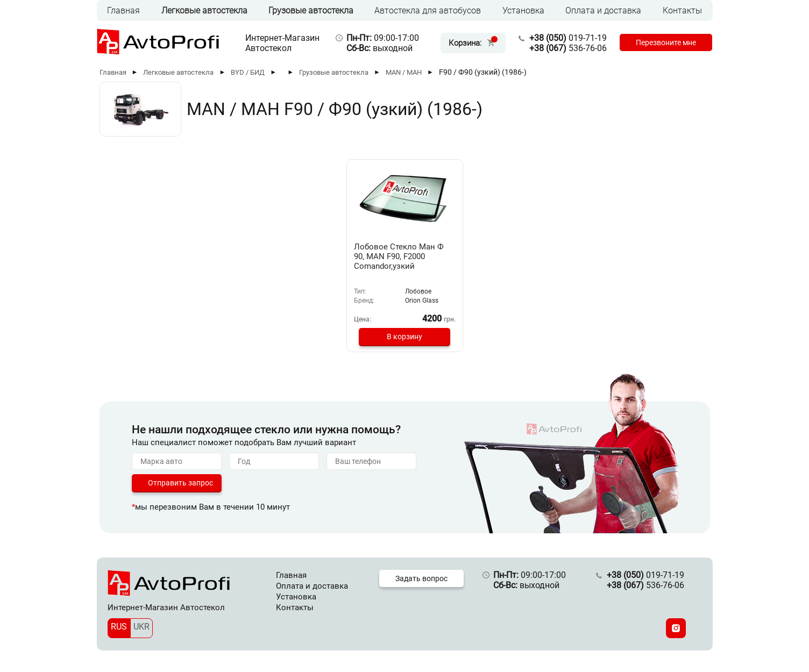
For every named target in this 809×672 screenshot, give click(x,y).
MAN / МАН (404, 72)
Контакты (682, 10)
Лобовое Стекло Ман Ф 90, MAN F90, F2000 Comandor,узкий (399, 256)
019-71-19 (568, 38)
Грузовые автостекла (311, 10)
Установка (523, 10)
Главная (123, 10)
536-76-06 (568, 48)
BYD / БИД (248, 72)
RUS (119, 627)
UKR (141, 627)
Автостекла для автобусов (428, 10)
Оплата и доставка (603, 10)
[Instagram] (676, 628)
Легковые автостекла (204, 10)
